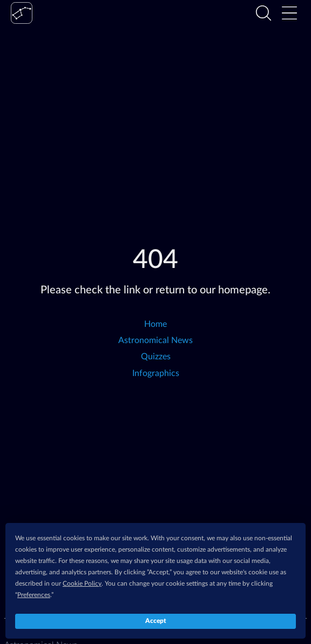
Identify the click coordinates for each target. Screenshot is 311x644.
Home (155, 324)
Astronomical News (155, 340)
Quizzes (156, 357)
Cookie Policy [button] (82, 583)
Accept (156, 621)
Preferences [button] (34, 595)
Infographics (156, 373)
